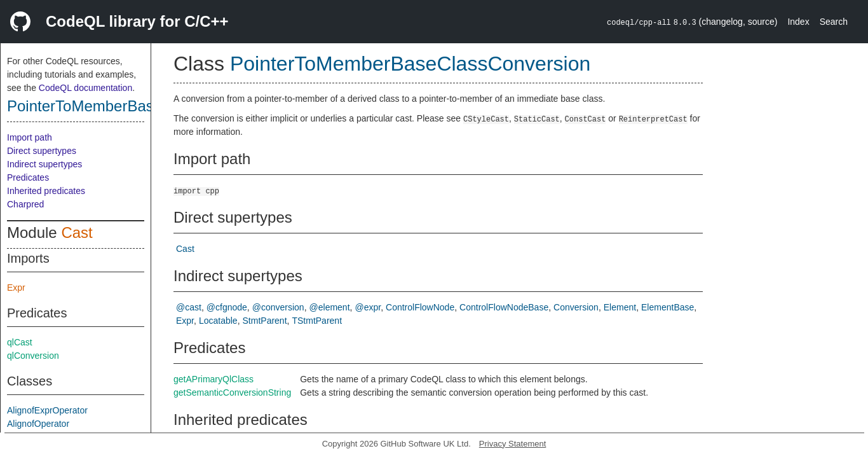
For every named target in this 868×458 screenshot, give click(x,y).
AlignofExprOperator (47, 410)
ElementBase (668, 307)
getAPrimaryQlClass (214, 379)
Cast (77, 232)
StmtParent (265, 321)
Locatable (218, 321)
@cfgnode (227, 307)
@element (330, 307)
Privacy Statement (513, 444)
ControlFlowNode (420, 307)
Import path (30, 137)
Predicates (28, 177)
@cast (189, 307)
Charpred (25, 204)
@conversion (278, 307)
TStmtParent (317, 321)
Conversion (576, 307)
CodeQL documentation (85, 88)
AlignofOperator (38, 424)
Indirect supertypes (44, 164)
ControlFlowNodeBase (504, 307)
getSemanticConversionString (232, 392)
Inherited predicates (46, 191)
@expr (368, 307)
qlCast (20, 342)
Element (620, 307)
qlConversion (33, 356)
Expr (16, 288)
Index (798, 22)
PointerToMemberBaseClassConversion (142, 106)
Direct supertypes (42, 151)
